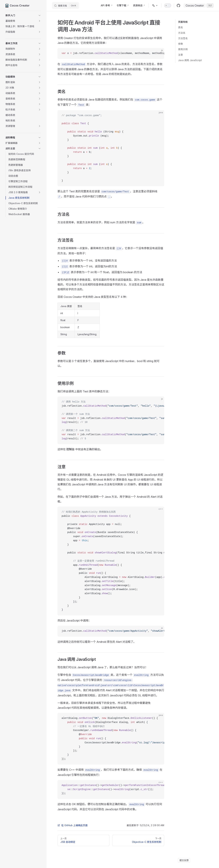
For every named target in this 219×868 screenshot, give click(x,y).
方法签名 (183, 38)
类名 (181, 27)
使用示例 (183, 49)
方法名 (182, 33)
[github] (178, 5)
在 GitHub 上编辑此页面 (73, 825)
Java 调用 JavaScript (190, 60)
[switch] (168, 5)
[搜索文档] (66, 5)
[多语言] (155, 5)
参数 (181, 44)
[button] (23, 15)
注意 (181, 55)
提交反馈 (184, 860)
